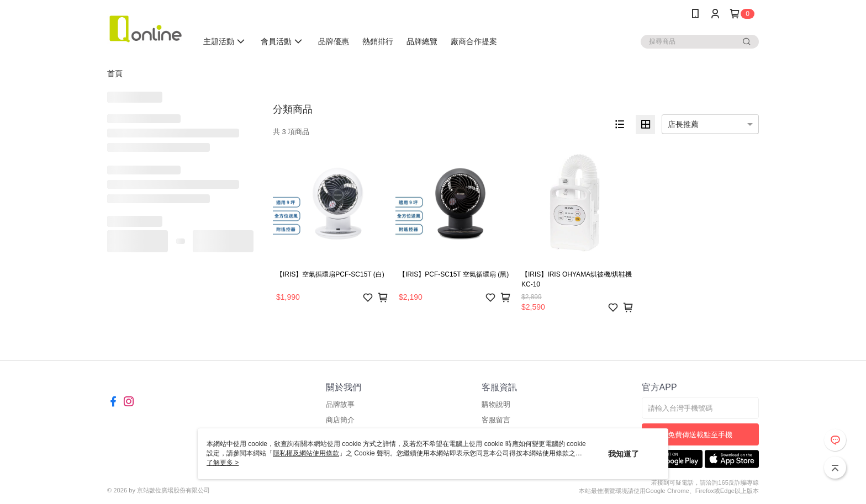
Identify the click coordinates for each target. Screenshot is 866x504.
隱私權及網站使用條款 (306, 453)
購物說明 (496, 404)
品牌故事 (340, 404)
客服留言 (496, 420)
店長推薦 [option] (683, 124)
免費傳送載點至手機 (700, 435)
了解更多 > (223, 463)
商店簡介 (340, 420)
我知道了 (624, 454)
